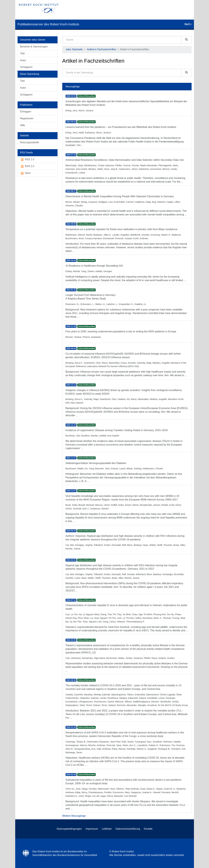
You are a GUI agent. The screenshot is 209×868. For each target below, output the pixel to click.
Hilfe (23, 125)
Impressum (92, 829)
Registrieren (27, 118)
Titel (22, 53)
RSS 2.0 (27, 166)
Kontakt (148, 829)
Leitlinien (107, 829)
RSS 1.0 (27, 160)
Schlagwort (26, 67)
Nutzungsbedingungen (69, 829)
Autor (23, 60)
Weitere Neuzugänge (74, 816)
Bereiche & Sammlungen (34, 47)
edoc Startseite (74, 49)
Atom (25, 173)
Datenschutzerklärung (128, 829)
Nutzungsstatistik (30, 142)
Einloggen (26, 112)
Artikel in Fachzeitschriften (102, 49)
